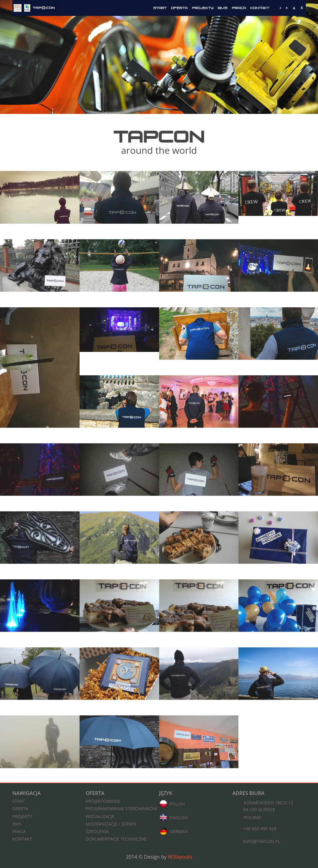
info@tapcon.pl (257, 842)
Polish (172, 804)
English (174, 818)
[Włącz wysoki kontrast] (302, 8)
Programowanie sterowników (122, 809)
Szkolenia (97, 831)
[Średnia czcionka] (287, 8)
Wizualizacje (100, 816)
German (174, 832)
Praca (239, 8)
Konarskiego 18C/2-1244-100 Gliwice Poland (263, 810)
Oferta (179, 8)
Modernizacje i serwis (111, 824)
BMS (223, 8)
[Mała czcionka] (281, 8)
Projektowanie (103, 801)
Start (160, 8)
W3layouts (180, 857)
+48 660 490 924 (254, 829)
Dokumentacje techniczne (116, 839)
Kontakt (260, 8)
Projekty (203, 8)
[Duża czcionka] (294, 8)
